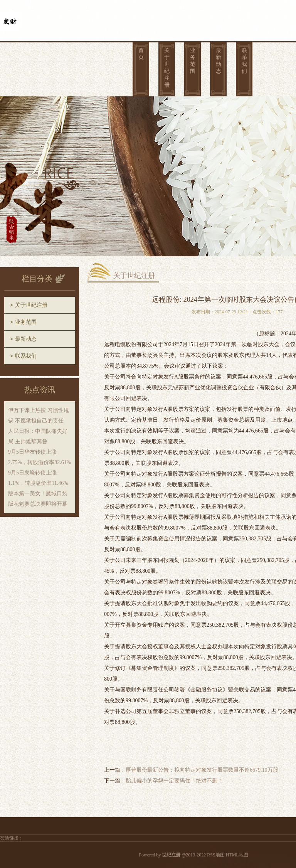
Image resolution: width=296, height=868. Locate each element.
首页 (141, 54)
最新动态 (219, 61)
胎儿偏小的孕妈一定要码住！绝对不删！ (174, 781)
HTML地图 (237, 855)
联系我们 (244, 61)
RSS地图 (216, 855)
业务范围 (193, 61)
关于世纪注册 (167, 68)
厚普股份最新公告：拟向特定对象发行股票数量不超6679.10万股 (202, 770)
